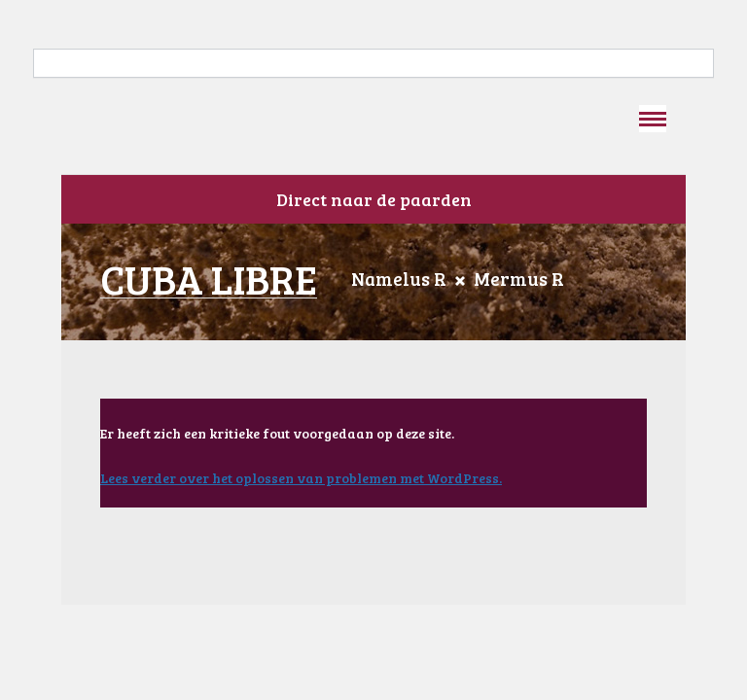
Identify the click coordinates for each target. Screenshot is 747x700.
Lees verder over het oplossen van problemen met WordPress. (301, 478)
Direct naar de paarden (374, 199)
